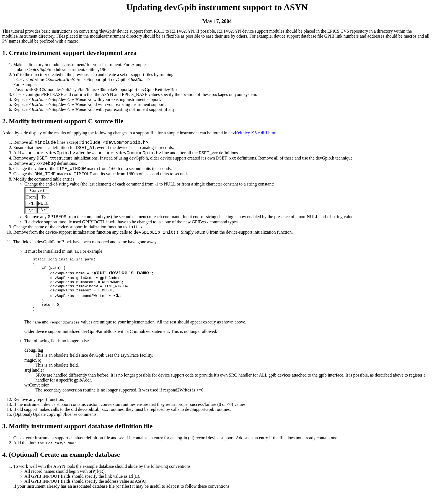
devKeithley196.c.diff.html (252, 133)
